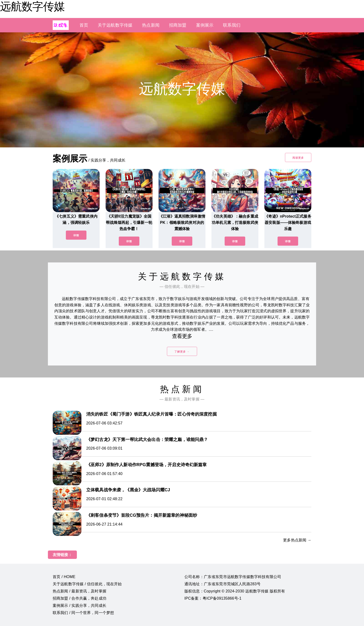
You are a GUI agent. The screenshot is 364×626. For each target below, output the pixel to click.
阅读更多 (298, 158)
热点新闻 (151, 25)
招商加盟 (178, 25)
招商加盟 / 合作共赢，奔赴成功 (80, 598)
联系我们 (232, 25)
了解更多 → (182, 352)
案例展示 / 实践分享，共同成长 (80, 606)
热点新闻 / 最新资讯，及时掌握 (80, 591)
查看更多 (182, 336)
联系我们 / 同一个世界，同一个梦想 (83, 613)
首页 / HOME (64, 577)
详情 (76, 235)
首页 (84, 25)
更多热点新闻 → (297, 540)
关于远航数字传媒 (115, 25)
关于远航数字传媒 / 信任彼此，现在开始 (87, 584)
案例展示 (205, 25)
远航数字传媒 (32, 6)
